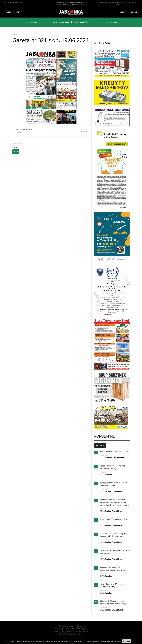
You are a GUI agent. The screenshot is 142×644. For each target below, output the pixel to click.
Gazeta (15, 35)
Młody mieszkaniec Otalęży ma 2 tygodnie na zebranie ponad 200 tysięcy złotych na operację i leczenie (115, 502)
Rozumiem (127, 641)
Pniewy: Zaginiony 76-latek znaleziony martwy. (111, 585)
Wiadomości (100, 445)
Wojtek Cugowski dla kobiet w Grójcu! (71, 22)
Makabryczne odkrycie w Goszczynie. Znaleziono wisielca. (113, 569)
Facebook (133, 12)
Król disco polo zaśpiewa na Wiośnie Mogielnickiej (115, 552)
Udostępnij (82, 132)
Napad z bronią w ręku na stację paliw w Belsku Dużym (113, 467)
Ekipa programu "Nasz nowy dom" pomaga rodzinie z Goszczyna (114, 535)
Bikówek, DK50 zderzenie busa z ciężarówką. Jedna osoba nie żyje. (113, 602)
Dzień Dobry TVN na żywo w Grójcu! (114, 519)
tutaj (119, 641)
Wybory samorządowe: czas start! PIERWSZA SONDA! (113, 484)
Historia (122, 12)
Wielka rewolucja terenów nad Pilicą (114, 452)
